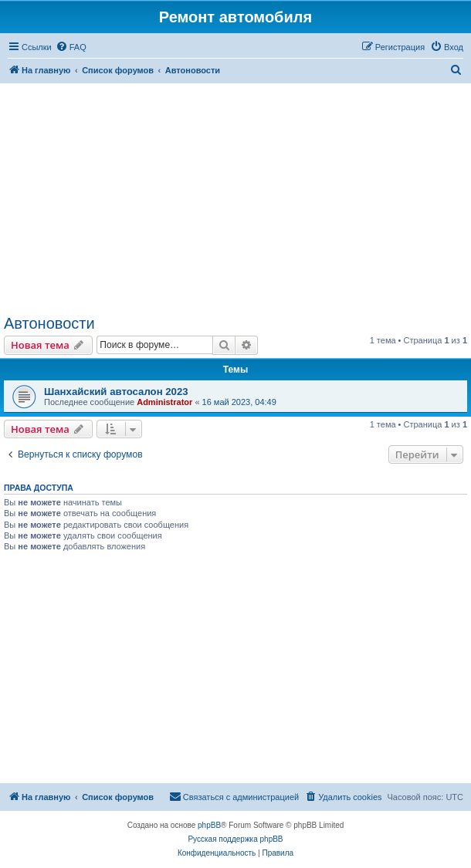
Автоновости (49, 323)
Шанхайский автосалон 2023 (116, 392)
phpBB (209, 825)
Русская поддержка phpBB (235, 839)
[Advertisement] (235, 199)
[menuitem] (71, 47)
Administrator (164, 402)
